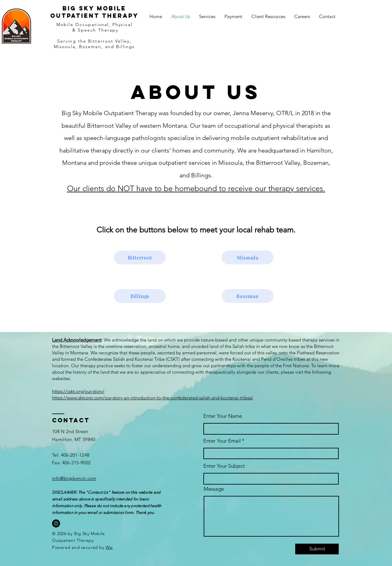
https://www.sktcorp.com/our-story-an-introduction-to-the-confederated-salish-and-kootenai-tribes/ (153, 398)
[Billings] (140, 296)
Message (214, 489)
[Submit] (317, 549)
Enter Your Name (223, 416)
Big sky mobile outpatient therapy (94, 12)
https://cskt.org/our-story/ (78, 391)
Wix (109, 547)
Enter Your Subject (224, 466)
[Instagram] (56, 523)
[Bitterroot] (140, 257)
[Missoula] (248, 257)
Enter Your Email (222, 441)
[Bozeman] (248, 296)
